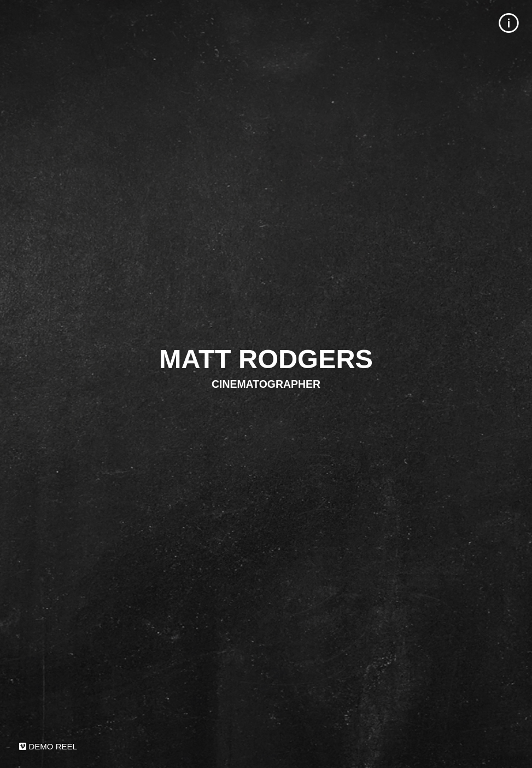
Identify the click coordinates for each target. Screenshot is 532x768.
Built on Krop (508, 758)
